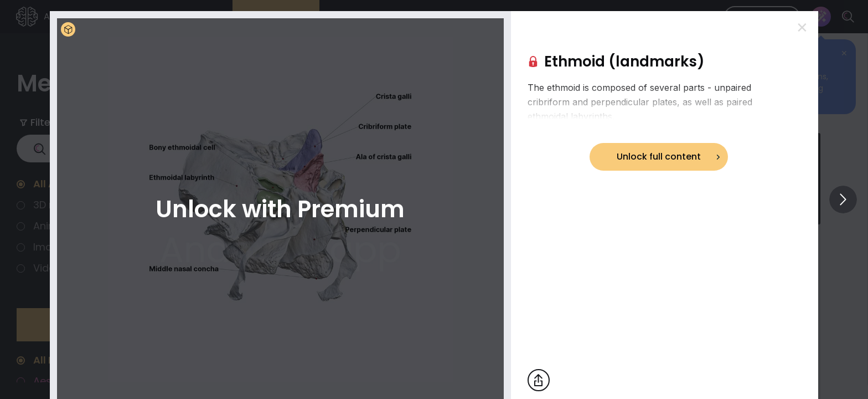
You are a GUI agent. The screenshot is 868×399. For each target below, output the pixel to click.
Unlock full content (659, 157)
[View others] (843, 199)
